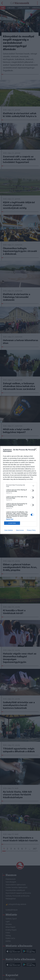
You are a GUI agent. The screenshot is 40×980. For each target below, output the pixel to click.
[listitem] (20, 486)
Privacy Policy (31, 530)
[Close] (36, 450)
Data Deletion (9, 530)
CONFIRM (12, 523)
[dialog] (20, 490)
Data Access (20, 530)
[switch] (32, 491)
